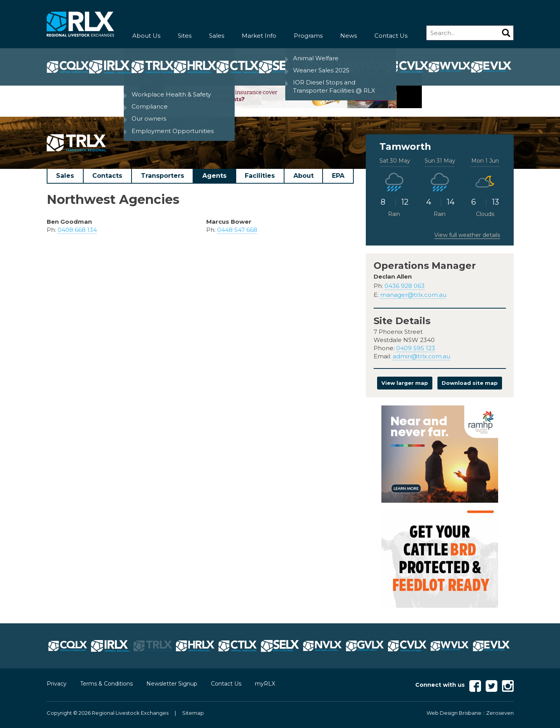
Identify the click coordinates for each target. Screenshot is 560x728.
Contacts (107, 176)
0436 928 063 (405, 286)
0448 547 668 (237, 230)
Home (55, 57)
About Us (146, 36)
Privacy (57, 684)
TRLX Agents (236, 57)
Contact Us (391, 36)
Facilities (260, 176)
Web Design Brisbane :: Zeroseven (470, 713)
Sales (217, 36)
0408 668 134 (77, 230)
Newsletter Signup (172, 684)
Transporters (162, 176)
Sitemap (193, 713)
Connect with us (440, 685)
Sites (185, 36)
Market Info (259, 36)
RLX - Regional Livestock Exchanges (81, 24)
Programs (308, 36)
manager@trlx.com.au (413, 295)
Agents (214, 176)
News (348, 36)
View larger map (405, 383)
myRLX (265, 684)
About (304, 176)
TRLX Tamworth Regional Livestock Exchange (152, 57)
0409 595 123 (416, 348)
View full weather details (467, 235)
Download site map (470, 383)
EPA (338, 176)
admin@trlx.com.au (421, 356)
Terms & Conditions (106, 684)
